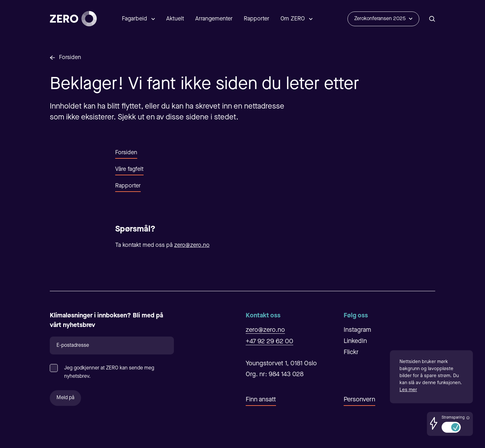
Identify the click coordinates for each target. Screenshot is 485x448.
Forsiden (70, 57)
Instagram (357, 330)
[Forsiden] (73, 19)
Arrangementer (214, 19)
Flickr (351, 353)
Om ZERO (293, 19)
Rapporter (257, 19)
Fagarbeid (134, 19)
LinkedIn (355, 341)
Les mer (408, 390)
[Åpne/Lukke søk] (432, 19)
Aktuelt (175, 19)
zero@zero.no (192, 245)
